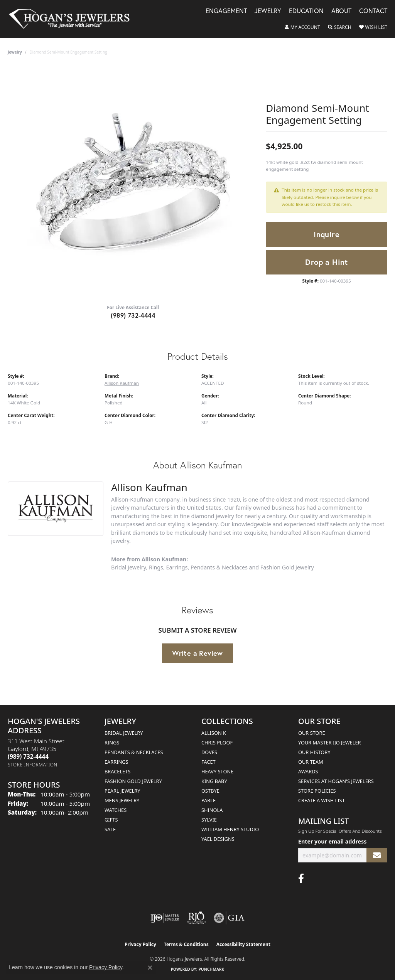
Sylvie (209, 820)
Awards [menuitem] (308, 771)
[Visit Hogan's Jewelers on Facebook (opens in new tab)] (301, 879)
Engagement (226, 11)
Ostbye (210, 791)
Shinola (212, 810)
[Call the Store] (28, 756)
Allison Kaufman (122, 383)
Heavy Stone (217, 771)
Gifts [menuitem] (111, 820)
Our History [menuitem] (314, 752)
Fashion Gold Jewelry (287, 567)
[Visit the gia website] (229, 918)
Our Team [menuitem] (311, 762)
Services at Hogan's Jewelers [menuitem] (336, 781)
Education (306, 11)
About (341, 11)
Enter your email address (332, 841)
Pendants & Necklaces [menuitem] (134, 752)
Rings (156, 567)
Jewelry (268, 11)
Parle (208, 800)
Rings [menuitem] (112, 743)
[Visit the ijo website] (165, 918)
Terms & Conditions (186, 944)
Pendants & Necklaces (219, 567)
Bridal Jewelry (128, 567)
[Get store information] (33, 765)
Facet (208, 762)
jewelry (15, 52)
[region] (133, 182)
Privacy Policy (140, 944)
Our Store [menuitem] (312, 733)
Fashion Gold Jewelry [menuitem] (133, 781)
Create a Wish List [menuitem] (322, 800)
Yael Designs (218, 839)
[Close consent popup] (150, 968)
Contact (373, 11)
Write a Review (197, 653)
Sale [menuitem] (110, 829)
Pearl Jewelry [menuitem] (122, 791)
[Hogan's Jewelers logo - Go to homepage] (73, 19)
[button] (302, 27)
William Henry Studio (230, 829)
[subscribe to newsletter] (377, 855)
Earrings (177, 567)
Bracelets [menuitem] (117, 771)
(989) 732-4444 (133, 315)
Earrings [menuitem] (116, 762)
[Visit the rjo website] (196, 918)
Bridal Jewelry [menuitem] (124, 733)
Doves (209, 752)
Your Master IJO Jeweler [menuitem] (330, 743)
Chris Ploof (217, 743)
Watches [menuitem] (116, 810)
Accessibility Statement (243, 944)
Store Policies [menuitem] (317, 791)
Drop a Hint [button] (326, 262)
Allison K (214, 733)
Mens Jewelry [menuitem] (122, 800)
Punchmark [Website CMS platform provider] (212, 969)
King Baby (214, 781)
